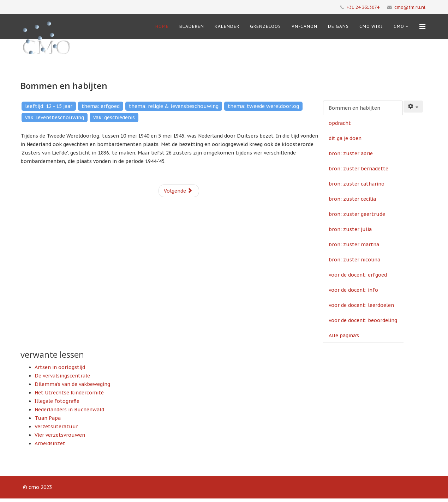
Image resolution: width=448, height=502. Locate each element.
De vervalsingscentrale (62, 376)
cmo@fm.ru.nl (410, 7)
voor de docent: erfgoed (358, 275)
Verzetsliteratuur (56, 427)
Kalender (227, 26)
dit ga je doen (345, 138)
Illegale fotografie (57, 401)
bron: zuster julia (350, 229)
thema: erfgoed (101, 106)
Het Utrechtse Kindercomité (69, 393)
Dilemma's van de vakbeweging (72, 384)
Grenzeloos (265, 26)
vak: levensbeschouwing (55, 117)
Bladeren (192, 26)
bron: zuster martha (354, 244)
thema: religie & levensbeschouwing (174, 106)
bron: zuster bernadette (359, 169)
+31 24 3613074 (363, 7)
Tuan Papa (48, 418)
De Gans (338, 26)
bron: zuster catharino (357, 184)
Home (162, 26)
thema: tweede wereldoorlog (263, 106)
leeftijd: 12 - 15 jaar (49, 106)
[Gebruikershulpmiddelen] (413, 107)
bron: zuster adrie (351, 153)
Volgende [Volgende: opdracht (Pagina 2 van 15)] (178, 191)
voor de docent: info (353, 290)
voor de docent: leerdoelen (361, 305)
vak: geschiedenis (114, 117)
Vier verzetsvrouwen (60, 435)
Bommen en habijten (354, 108)
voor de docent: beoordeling (363, 320)
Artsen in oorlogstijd (60, 367)
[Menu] (422, 26)
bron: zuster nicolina (354, 260)
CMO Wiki (371, 26)
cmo (399, 26)
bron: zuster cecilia (352, 199)
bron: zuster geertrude (357, 214)
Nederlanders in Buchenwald (69, 410)
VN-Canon (304, 26)
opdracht (340, 123)
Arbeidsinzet (50, 443)
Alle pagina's (344, 335)
